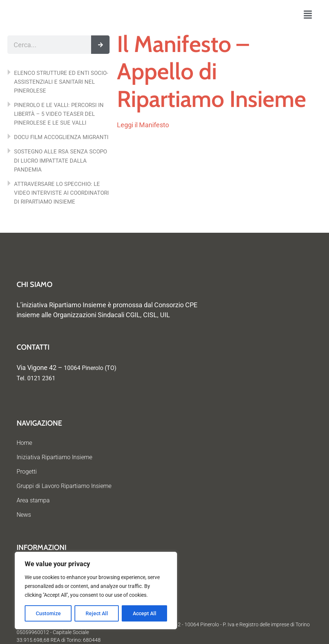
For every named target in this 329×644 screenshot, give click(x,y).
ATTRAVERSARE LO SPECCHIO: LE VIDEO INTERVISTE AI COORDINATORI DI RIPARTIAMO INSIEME (61, 193)
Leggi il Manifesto (143, 125)
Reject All (97, 613)
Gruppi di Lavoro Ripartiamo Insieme (64, 486)
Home (24, 443)
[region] (96, 591)
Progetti (27, 472)
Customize (48, 613)
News (24, 515)
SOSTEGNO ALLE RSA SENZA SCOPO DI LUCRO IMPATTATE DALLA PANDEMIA (60, 160)
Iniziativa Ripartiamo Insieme (54, 457)
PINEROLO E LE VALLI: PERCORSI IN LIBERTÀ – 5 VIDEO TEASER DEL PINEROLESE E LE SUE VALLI (59, 114)
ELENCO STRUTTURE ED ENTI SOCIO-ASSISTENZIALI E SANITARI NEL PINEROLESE (61, 82)
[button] (308, 15)
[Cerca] (100, 45)
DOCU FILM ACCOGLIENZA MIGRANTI (61, 137)
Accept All (145, 613)
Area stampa (33, 500)
